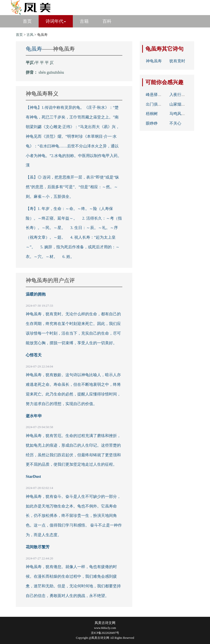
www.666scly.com (105, 628)
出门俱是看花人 (160, 104)
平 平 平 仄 (44, 63)
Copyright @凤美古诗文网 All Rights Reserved (105, 638)
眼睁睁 (152, 123)
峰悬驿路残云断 (160, 95)
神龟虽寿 (154, 61)
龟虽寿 (34, 49)
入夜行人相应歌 (183, 95)
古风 (30, 35)
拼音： (32, 72)
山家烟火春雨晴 (183, 104)
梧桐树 (152, 114)
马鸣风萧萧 (179, 114)
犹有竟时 (177, 61)
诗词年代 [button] (56, 21)
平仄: (30, 63)
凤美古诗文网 (105, 623)
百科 (107, 21)
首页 (27, 21)
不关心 (175, 123)
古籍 (84, 21)
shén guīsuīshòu (51, 72)
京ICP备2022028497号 (105, 633)
